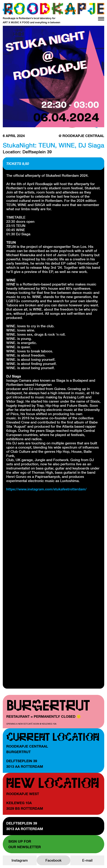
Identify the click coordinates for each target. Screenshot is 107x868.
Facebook (53, 860)
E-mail (87, 860)
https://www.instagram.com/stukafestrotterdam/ (46, 489)
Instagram (20, 860)
